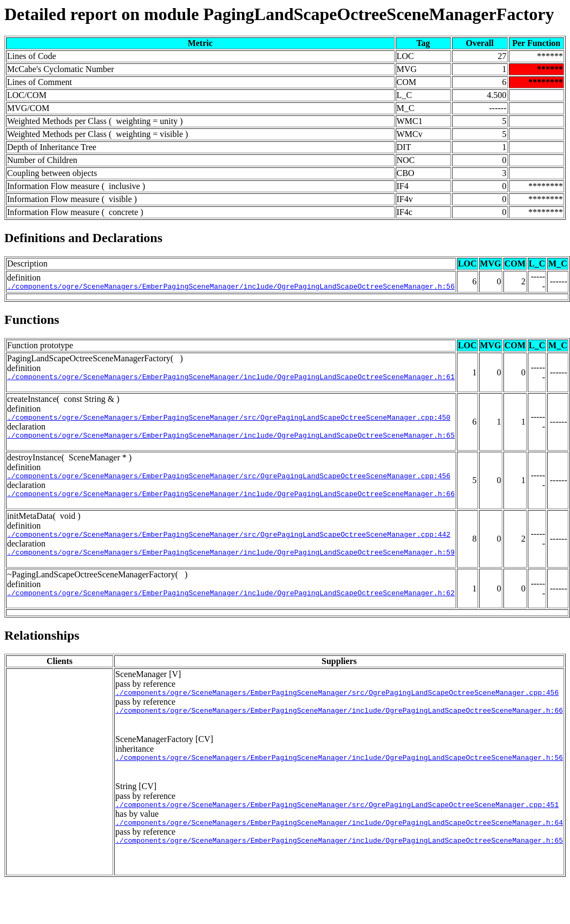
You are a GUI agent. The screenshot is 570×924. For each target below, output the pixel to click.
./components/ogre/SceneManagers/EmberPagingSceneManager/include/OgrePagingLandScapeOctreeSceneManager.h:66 (231, 502)
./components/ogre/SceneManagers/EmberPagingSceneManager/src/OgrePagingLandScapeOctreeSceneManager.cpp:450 (229, 420)
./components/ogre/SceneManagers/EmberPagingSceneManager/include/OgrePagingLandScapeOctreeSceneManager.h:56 (231, 287)
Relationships (42, 648)
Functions (32, 320)
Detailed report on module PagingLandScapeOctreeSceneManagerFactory (279, 14)
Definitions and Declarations (83, 238)
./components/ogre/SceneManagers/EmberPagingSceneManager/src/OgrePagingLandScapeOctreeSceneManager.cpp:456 (229, 482)
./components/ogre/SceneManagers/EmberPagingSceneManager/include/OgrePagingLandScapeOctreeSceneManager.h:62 (231, 606)
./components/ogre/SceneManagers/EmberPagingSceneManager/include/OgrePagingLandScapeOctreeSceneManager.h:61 (231, 378)
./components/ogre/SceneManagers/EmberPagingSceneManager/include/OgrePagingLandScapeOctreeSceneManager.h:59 (231, 563)
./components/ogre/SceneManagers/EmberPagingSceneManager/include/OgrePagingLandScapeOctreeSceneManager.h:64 (339, 843)
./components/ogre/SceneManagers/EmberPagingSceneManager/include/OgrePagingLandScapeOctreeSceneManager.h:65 (231, 440)
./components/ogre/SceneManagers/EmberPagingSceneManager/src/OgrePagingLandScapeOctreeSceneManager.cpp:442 (229, 544)
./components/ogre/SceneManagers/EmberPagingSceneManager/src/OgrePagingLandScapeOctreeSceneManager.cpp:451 (337, 824)
